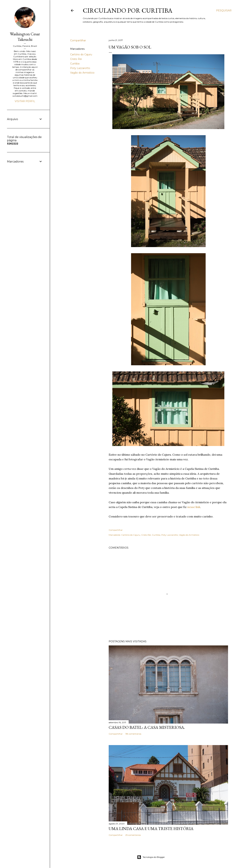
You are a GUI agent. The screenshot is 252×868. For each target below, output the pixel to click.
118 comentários (133, 734)
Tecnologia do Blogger (151, 857)
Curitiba (75, 64)
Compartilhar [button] (78, 40)
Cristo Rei (76, 59)
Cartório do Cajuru (81, 54)
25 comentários (133, 835)
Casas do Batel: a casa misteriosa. (147, 727)
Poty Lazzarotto (80, 68)
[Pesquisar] (224, 11)
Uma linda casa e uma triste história (151, 829)
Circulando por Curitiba (128, 10)
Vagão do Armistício (82, 73)
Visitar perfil (25, 101)
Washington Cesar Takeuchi (25, 37)
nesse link (194, 507)
